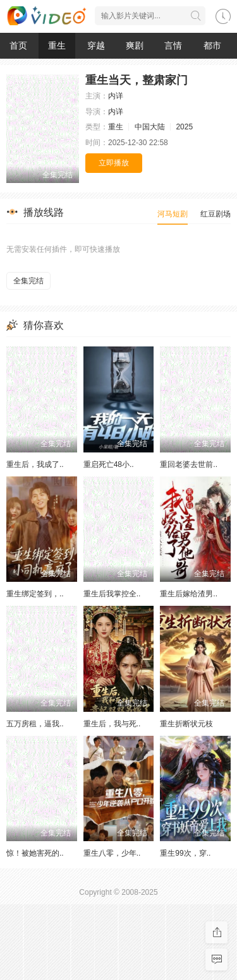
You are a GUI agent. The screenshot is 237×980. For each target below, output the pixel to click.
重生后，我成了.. (35, 464)
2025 (184, 127)
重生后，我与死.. (112, 724)
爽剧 (135, 45)
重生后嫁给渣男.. (189, 594)
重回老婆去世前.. (189, 464)
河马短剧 (173, 214)
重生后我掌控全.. (112, 594)
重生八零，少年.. (112, 853)
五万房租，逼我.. (35, 724)
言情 (173, 45)
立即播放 (114, 163)
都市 (212, 45)
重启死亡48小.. (109, 464)
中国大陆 (150, 127)
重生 (57, 45)
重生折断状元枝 (186, 724)
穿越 (96, 45)
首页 (18, 45)
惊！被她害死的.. (35, 853)
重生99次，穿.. (185, 853)
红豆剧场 (216, 214)
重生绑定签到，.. (35, 594)
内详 (116, 96)
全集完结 (28, 281)
